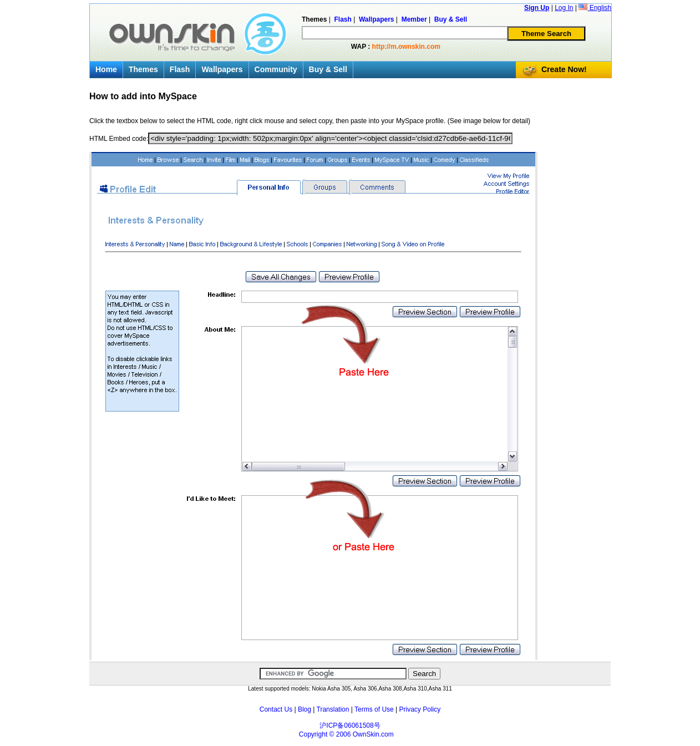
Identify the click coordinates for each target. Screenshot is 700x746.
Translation (333, 709)
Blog (305, 709)
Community (276, 69)
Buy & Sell (328, 69)
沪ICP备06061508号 (350, 725)
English (595, 8)
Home (106, 69)
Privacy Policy (420, 709)
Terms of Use (374, 709)
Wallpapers (222, 69)
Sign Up (537, 8)
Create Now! (564, 69)
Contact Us (276, 709)
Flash (180, 69)
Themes (143, 69)
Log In (564, 8)
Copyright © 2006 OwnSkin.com (346, 734)
